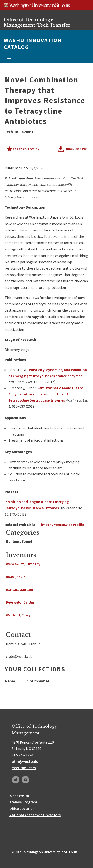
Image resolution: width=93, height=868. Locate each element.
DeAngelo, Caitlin (20, 602)
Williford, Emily (18, 615)
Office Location (22, 808)
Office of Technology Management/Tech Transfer (37, 22)
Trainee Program (23, 802)
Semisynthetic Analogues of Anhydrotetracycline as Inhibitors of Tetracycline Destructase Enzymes (46, 394)
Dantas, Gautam (19, 589)
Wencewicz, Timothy (23, 564)
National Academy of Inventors (35, 815)
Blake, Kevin (16, 577)
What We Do (19, 796)
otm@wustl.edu (25, 761)
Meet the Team (24, 768)
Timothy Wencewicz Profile (61, 525)
